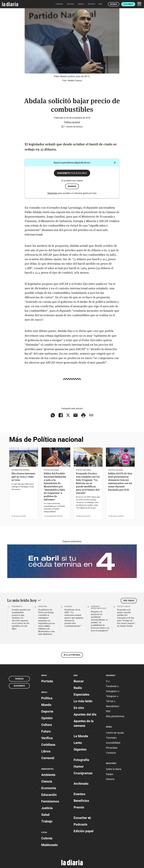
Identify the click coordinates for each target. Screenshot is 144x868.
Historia (110, 779)
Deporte (47, 711)
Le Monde (81, 736)
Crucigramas (83, 773)
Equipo (110, 774)
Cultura (47, 725)
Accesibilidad (113, 743)
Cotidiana (48, 745)
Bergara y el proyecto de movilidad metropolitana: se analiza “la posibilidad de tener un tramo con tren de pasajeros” (100, 621)
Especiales (81, 695)
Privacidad (112, 748)
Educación (49, 795)
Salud (45, 815)
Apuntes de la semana (84, 723)
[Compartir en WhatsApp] (53, 415)
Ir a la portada (72, 655)
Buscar (79, 681)
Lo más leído (83, 701)
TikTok (111, 701)
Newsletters (113, 706)
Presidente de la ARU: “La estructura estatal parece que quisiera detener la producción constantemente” (74, 618)
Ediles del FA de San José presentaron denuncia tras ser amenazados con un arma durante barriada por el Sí (120, 482)
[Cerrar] (115, 163)
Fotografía (81, 760)
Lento (78, 743)
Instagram (113, 691)
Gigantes (80, 749)
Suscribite (128, 4)
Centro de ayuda (115, 733)
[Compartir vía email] (76, 415)
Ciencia (47, 781)
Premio (79, 807)
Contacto (111, 753)
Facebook (112, 686)
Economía (49, 788)
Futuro (46, 731)
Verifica (47, 738)
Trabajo (47, 821)
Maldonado (50, 845)
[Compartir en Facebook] (61, 415)
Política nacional (72, 122)
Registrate (52, 193)
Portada (47, 681)
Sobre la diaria (114, 769)
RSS (108, 711)
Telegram (112, 696)
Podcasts (80, 824)
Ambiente (48, 775)
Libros (46, 751)
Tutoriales (111, 738)
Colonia (47, 838)
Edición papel (84, 831)
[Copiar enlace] (91, 415)
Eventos (79, 794)
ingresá (72, 186)
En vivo (79, 708)
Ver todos (129, 601)
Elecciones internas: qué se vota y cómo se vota (23, 477)
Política (47, 698)
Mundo (46, 705)
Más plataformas (115, 716)
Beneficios (81, 801)
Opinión (47, 718)
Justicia (47, 808)
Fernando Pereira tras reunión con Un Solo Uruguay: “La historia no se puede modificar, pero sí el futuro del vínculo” (88, 483)
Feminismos (50, 801)
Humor (79, 767)
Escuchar (82, 818)
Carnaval (48, 758)
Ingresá (114, 4)
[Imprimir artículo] (83, 415)
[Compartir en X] (68, 415)
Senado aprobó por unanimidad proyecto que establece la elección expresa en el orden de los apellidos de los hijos (21, 619)
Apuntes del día (85, 714)
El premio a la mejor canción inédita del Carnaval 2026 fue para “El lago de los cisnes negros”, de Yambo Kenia (126, 618)
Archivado (81, 784)
